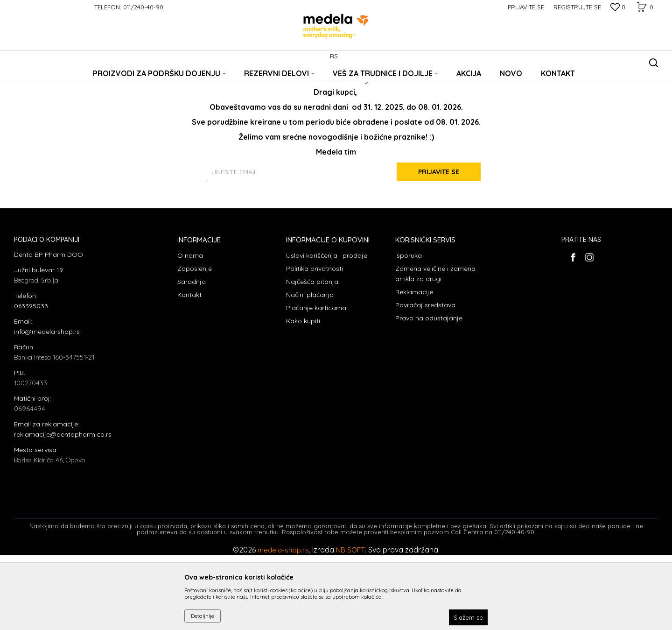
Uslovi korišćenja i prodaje (327, 330)
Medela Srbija (31, 81)
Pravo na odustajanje (429, 393)
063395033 (31, 381)
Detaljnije (203, 616)
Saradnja (192, 356)
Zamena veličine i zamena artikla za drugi (435, 348)
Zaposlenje (195, 343)
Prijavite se (439, 247)
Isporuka (409, 330)
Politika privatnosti (315, 343)
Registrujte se (577, 7)
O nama (190, 330)
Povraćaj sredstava (425, 380)
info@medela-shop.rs (47, 406)
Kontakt (189, 369)
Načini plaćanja (310, 369)
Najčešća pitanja (312, 356)
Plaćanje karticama (316, 382)
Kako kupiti (303, 396)
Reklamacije (414, 367)
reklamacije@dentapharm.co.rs (63, 509)
